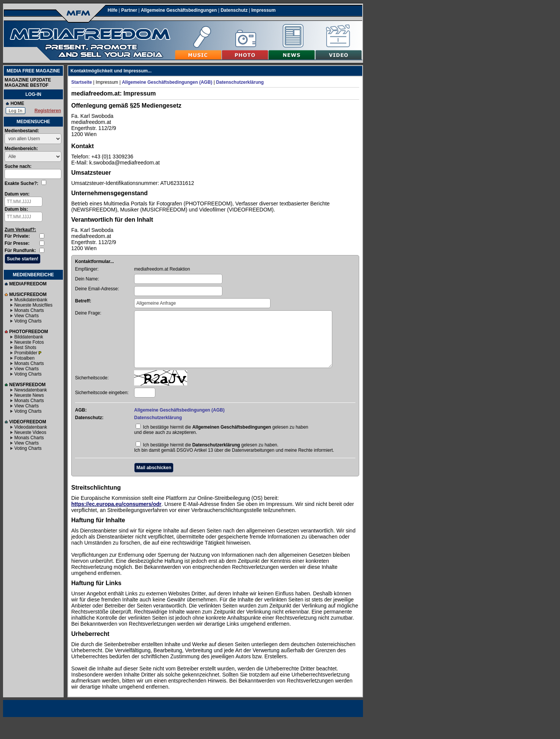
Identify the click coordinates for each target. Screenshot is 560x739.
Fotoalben (24, 358)
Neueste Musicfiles (34, 305)
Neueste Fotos (29, 342)
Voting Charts (28, 321)
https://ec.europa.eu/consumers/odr (116, 504)
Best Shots (25, 348)
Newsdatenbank (31, 390)
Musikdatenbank (31, 300)
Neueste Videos (31, 432)
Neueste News (29, 395)
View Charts (27, 316)
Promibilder (26, 353)
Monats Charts (29, 310)
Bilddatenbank (29, 337)
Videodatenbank (31, 427)
